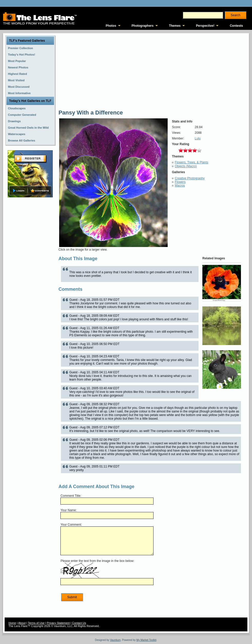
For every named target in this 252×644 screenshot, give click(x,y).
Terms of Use (36, 623)
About (22, 623)
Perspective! (205, 26)
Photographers (143, 26)
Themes (175, 26)
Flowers (180, 182)
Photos (111, 26)
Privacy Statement (58, 623)
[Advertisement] (30, 280)
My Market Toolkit (146, 640)
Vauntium (115, 640)
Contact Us (79, 623)
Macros (180, 186)
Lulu (198, 138)
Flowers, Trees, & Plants (192, 162)
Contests (236, 26)
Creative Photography (190, 178)
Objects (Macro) (186, 166)
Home (12, 623)
